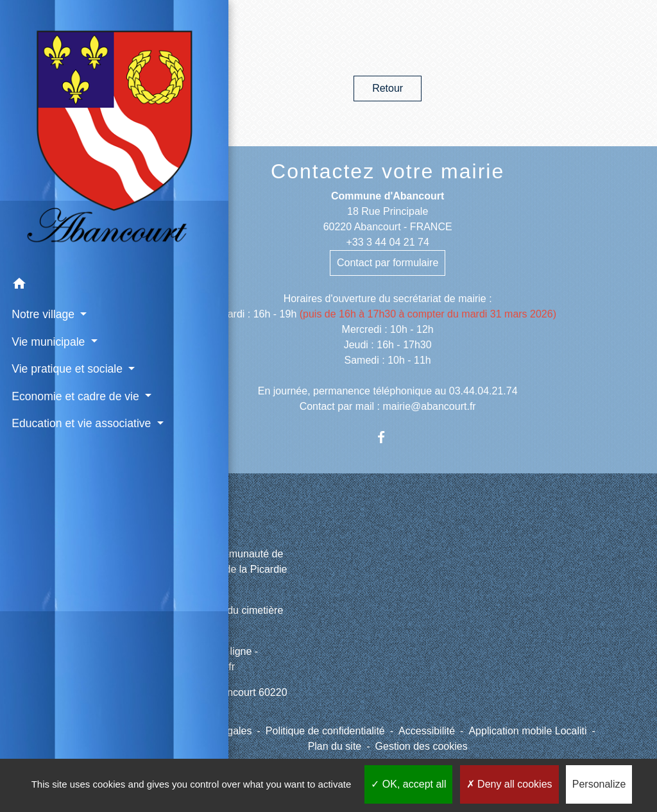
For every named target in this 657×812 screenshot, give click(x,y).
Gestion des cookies (422, 746)
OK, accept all (408, 784)
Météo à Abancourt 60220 (228, 692)
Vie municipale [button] (48, 224)
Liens (197, 524)
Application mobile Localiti (527, 731)
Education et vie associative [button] (50, 348)
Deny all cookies (509, 784)
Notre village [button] (43, 197)
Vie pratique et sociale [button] (46, 260)
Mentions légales (213, 731)
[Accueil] (59, 76)
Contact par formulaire (388, 263)
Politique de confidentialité (325, 731)
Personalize (599, 784)
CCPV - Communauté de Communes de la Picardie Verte (228, 569)
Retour (388, 88)
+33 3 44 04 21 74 (387, 242)
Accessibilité (427, 731)
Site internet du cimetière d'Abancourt (226, 618)
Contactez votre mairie (388, 171)
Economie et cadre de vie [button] (57, 304)
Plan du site (335, 746)
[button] (59, 168)
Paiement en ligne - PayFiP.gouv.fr (214, 659)
